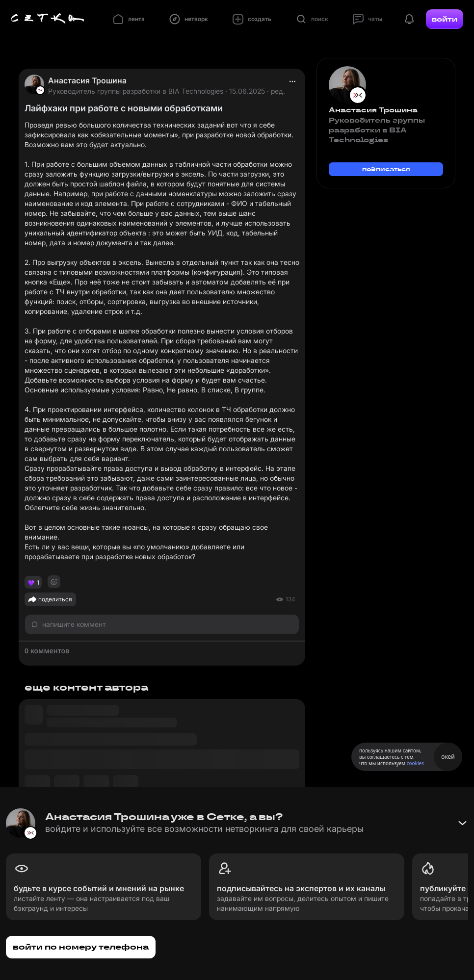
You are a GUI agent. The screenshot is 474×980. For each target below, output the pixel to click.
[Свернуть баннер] (462, 823)
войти (445, 19)
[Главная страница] (48, 19)
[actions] (292, 81)
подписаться (386, 169)
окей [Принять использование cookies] (448, 757)
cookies (415, 763)
